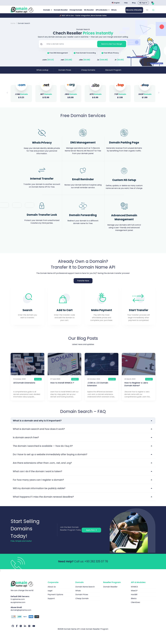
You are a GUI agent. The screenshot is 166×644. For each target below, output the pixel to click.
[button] (159, 95)
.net (66, 62)
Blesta (134, 601)
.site (85, 62)
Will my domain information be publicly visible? (39, 491)
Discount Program (113, 72)
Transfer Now (83, 283)
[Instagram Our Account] (29, 628)
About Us (52, 589)
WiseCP (134, 593)
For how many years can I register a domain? (38, 482)
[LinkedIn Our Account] (25, 628)
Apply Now (91, 532)
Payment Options (55, 597)
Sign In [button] (145, 3)
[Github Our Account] (13, 628)
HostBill (134, 597)
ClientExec (136, 605)
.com (48, 62)
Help (126, 3)
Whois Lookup (42, 72)
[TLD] (148, 11)
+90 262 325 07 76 (96, 564)
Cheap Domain (75, 11)
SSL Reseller (89, 11)
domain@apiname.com (21, 612)
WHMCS (134, 589)
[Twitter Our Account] (21, 628)
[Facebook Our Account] (17, 628)
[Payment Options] (27, 619)
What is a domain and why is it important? (37, 423)
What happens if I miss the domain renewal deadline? (43, 499)
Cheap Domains (88, 72)
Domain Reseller (60, 11)
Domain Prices (65, 72)
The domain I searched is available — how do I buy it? (43, 448)
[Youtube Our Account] (34, 628)
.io (102, 62)
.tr (119, 62)
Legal (50, 593)
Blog (134, 3)
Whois (115, 11)
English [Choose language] (116, 3)
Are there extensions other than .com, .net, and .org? (42, 465)
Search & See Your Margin (112, 46)
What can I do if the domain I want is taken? (37, 474)
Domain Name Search (85, 589)
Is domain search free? (26, 440)
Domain (46, 11)
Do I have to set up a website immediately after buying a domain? (50, 457)
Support (51, 601)
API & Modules (102, 11)
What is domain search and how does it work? (39, 431)
